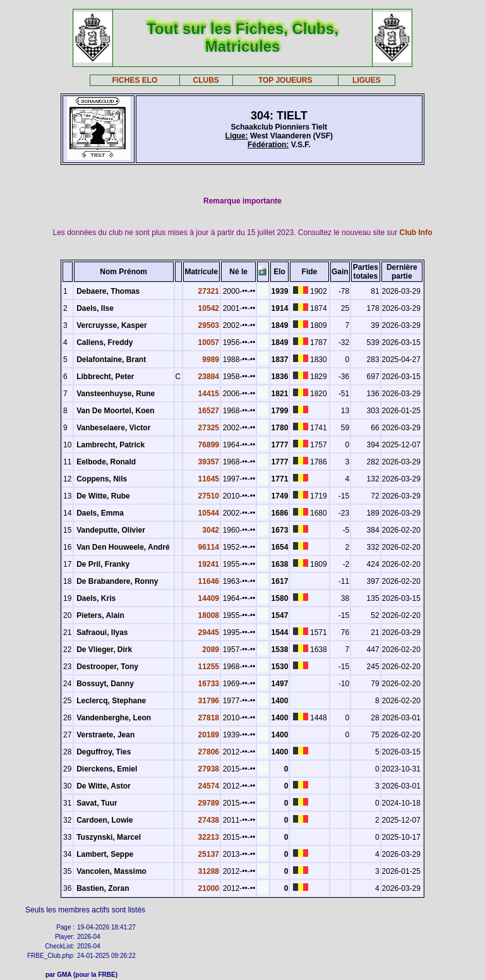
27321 (209, 291)
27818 (209, 718)
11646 (209, 581)
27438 (209, 820)
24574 (209, 786)
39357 (209, 462)
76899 (209, 445)
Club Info (416, 233)
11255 (209, 667)
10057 (209, 342)
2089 (211, 650)
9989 (211, 360)
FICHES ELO (135, 80)
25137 (209, 854)
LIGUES (367, 80)
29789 (209, 803)
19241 (209, 564)
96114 (209, 547)
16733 (209, 684)
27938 (209, 769)
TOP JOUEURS (285, 80)
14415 (209, 394)
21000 (209, 888)
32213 (209, 837)
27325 (209, 428)
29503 (209, 325)
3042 (211, 530)
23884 (209, 377)
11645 (209, 479)
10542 (209, 308)
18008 (209, 615)
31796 (209, 701)
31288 (209, 871)
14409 (209, 598)
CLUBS (206, 80)
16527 (209, 411)
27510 (209, 496)
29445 (209, 632)
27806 (209, 752)
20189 (209, 735)
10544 (209, 513)
